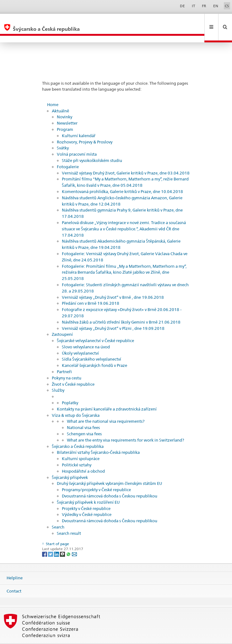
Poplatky (70, 389)
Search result (69, 520)
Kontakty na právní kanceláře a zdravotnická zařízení (107, 395)
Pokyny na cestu (67, 364)
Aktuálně (60, 97)
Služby (58, 377)
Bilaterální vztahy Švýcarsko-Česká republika (98, 439)
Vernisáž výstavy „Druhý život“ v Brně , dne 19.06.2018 (113, 284)
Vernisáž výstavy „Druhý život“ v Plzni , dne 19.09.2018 (113, 315)
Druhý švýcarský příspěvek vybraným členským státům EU (109, 470)
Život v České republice (73, 371)
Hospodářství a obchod (83, 458)
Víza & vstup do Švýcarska (76, 402)
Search (58, 513)
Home (53, 91)
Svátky (63, 134)
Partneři (64, 358)
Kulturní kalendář (79, 122)
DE (182, 6)
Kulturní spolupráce (81, 445)
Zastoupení (62, 321)
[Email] (74, 540)
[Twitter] (51, 540)
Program (65, 116)
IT (194, 6)
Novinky (65, 103)
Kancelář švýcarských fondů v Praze (94, 352)
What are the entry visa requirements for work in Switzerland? (125, 427)
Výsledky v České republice (87, 501)
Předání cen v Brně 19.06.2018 (91, 290)
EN (216, 6)
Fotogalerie (68, 153)
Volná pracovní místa (77, 141)
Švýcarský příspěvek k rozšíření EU (88, 489)
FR (204, 6)
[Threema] (63, 540)
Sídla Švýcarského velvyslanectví (92, 346)
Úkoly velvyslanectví (80, 340)
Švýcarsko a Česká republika (78, 433)
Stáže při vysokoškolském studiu (92, 147)
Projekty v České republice (86, 495)
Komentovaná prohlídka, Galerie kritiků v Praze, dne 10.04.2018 (122, 178)
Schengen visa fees (84, 420)
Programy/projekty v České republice (96, 476)
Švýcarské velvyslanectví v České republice (95, 327)
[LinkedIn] (57, 540)
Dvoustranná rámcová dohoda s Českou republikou (110, 482)
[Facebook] (45, 540)
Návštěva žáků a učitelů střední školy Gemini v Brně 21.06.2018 (121, 309)
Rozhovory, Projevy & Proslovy (85, 128)
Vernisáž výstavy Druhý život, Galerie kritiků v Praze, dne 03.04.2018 (126, 159)
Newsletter (67, 110)
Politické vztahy (77, 451)
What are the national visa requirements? (106, 408)
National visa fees (83, 414)
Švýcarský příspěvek (70, 464)
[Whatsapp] (69, 540)
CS (227, 6)
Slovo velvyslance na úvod (86, 333)
